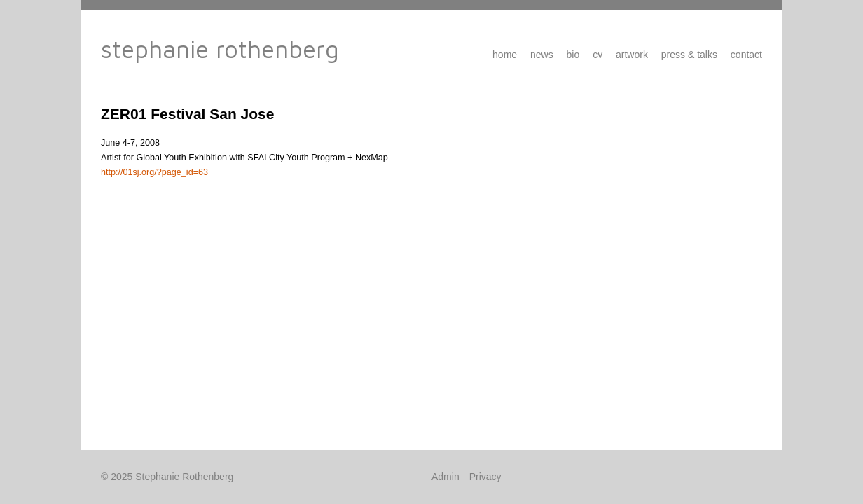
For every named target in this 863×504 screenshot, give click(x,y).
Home (505, 55)
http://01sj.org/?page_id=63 (154, 172)
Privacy (485, 477)
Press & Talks (689, 55)
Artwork (632, 55)
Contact (746, 55)
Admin (446, 477)
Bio (573, 55)
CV (598, 55)
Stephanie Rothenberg (220, 49)
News (542, 55)
